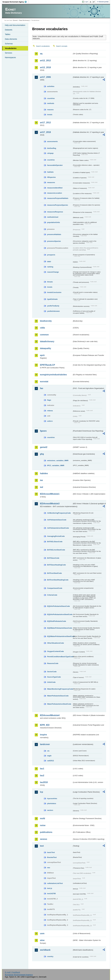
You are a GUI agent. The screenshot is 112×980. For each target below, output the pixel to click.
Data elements (11, 39)
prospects (51, 255)
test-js (50, 888)
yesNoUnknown (53, 311)
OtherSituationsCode (55, 643)
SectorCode (52, 672)
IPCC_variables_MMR (56, 465)
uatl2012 (50, 761)
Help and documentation (15, 25)
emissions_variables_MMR (58, 460)
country (50, 956)
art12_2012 (45, 61)
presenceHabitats (54, 234)
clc (48, 751)
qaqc (49, 261)
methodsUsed (53, 217)
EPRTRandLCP (47, 365)
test (42, 846)
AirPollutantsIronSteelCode (58, 528)
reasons (50, 110)
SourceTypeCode (54, 677)
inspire (43, 735)
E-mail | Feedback (13, 972)
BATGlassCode (53, 558)
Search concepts (62, 46)
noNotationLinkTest (55, 883)
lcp (41, 792)
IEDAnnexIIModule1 (50, 494)
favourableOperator (55, 165)
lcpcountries (52, 798)
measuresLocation (54, 193)
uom (42, 933)
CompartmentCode (55, 588)
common (44, 335)
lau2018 (44, 782)
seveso (43, 839)
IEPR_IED (45, 725)
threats (50, 282)
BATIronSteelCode (54, 573)
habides (44, 473)
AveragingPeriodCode (56, 536)
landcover (45, 744)
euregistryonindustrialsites (53, 375)
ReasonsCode (53, 663)
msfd (42, 818)
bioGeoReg (52, 148)
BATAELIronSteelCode (56, 550)
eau (49, 868)
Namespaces (10, 57)
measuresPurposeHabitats (58, 198)
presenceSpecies (54, 241)
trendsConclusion (54, 292)
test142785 (51, 894)
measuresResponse (55, 212)
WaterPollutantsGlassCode (58, 696)
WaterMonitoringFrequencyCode (60, 689)
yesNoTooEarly (53, 306)
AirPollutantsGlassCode (57, 520)
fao (42, 388)
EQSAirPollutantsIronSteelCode (60, 614)
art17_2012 (45, 123)
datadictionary (47, 341)
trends (50, 115)
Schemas (9, 44)
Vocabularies (11, 48)
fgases (43, 431)
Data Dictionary (24, 20)
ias (41, 480)
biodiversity (46, 321)
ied (41, 487)
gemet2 (44, 447)
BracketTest (52, 857)
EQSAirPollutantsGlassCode (58, 606)
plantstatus (52, 803)
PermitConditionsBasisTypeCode (60, 657)
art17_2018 (45, 132)
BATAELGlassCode (55, 542)
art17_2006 (45, 77)
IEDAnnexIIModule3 (50, 504)
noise (43, 825)
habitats (50, 172)
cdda (42, 328)
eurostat (44, 382)
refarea (50, 411)
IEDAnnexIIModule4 (50, 715)
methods (51, 103)
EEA (16, 2)
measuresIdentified (55, 188)
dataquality (45, 348)
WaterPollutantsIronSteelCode (59, 704)
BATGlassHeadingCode (56, 565)
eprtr (42, 355)
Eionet (15, 20)
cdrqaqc (50, 153)
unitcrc (50, 421)
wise (42, 940)
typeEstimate (52, 299)
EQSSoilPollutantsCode (57, 621)
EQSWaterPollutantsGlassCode (60, 628)
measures (51, 182)
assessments (52, 141)
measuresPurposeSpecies (58, 205)
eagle (49, 756)
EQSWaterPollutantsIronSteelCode (60, 636)
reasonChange (53, 272)
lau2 (42, 776)
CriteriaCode (52, 595)
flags (49, 400)
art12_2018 (45, 67)
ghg (42, 454)
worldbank (45, 950)
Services (8, 53)
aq (41, 54)
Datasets (9, 30)
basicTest (51, 852)
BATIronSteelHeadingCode (58, 580)
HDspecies (51, 177)
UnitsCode (51, 682)
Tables (8, 34)
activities (51, 86)
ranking (50, 267)
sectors (50, 810)
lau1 (42, 769)
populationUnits (53, 222)
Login (86, 2)
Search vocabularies (43, 46)
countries (51, 98)
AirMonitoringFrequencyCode (59, 513)
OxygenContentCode (55, 651)
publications (46, 832)
